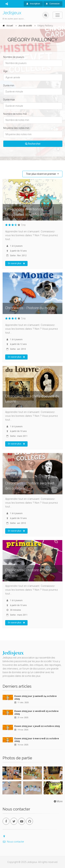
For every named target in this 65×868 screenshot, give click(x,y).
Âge (5, 71)
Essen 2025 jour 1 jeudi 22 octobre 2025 (37, 726)
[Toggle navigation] (58, 15)
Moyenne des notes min (16, 128)
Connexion (53, 4)
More (58, 801)
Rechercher (33, 144)
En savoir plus (16, 263)
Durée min (9, 85)
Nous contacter (13, 842)
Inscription (33, 4)
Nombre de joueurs (14, 57)
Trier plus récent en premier (41, 174)
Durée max (9, 100)
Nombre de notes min (15, 114)
